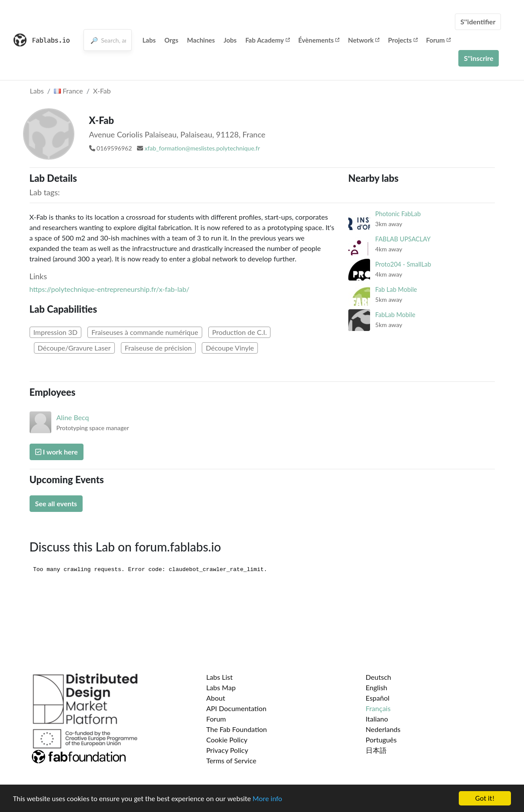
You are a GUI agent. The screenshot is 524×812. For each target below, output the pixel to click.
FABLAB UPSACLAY (403, 239)
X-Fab (102, 91)
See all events (56, 503)
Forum (438, 40)
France (68, 91)
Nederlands (383, 729)
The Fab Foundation (237, 729)
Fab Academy (267, 40)
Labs (149, 40)
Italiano (377, 719)
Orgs (171, 40)
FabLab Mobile (395, 315)
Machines (201, 40)
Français (378, 708)
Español (378, 698)
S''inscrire (479, 58)
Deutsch (379, 677)
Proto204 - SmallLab (403, 264)
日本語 (376, 750)
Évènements (319, 40)
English (377, 687)
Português (381, 740)
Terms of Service (231, 760)
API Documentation (236, 708)
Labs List (219, 677)
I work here (57, 452)
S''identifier (478, 22)
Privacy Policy (227, 750)
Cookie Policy (227, 740)
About (216, 698)
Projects (402, 40)
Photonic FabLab (398, 214)
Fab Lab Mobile (396, 289)
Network (364, 40)
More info (267, 800)
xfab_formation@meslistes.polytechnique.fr (202, 148)
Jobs (230, 40)
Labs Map (221, 687)
